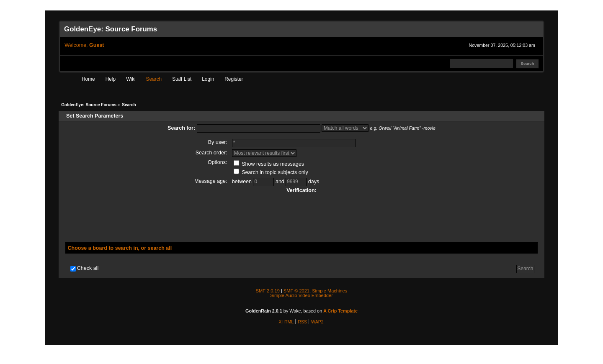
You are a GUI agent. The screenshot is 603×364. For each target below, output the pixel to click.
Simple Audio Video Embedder (301, 295)
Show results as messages (269, 164)
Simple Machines (330, 291)
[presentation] (301, 215)
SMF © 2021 (296, 291)
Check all (88, 268)
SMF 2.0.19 (268, 291)
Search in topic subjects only (271, 172)
